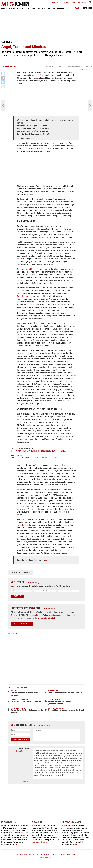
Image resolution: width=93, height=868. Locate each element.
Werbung (85, 3)
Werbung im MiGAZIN (35, 854)
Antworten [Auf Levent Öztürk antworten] (26, 781)
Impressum (64, 854)
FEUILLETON (51, 9)
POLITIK (4, 9)
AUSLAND (41, 9)
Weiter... (76, 844)
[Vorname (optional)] (45, 591)
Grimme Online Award (45, 615)
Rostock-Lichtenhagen (25, 296)
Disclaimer (72, 854)
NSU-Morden (47, 277)
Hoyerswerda (62, 293)
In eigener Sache (22, 854)
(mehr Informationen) (32, 583)
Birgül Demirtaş (11, 66)
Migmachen (65, 3)
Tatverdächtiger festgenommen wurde (31, 525)
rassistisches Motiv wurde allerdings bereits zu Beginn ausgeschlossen (46, 269)
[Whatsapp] (3, 87)
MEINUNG (60, 9)
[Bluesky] (3, 82)
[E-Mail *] (21, 591)
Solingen (48, 293)
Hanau (58, 277)
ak (47, 560)
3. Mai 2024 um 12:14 (23, 751)
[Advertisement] (46, 25)
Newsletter (56, 3)
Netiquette (42, 725)
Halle (71, 277)
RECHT (34, 9)
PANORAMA (26, 9)
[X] (3, 78)
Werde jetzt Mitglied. (47, 618)
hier (16, 844)
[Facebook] (3, 74)
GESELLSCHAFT (14, 9)
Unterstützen (75, 3)
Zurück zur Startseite (21, 572)
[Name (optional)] (68, 591)
